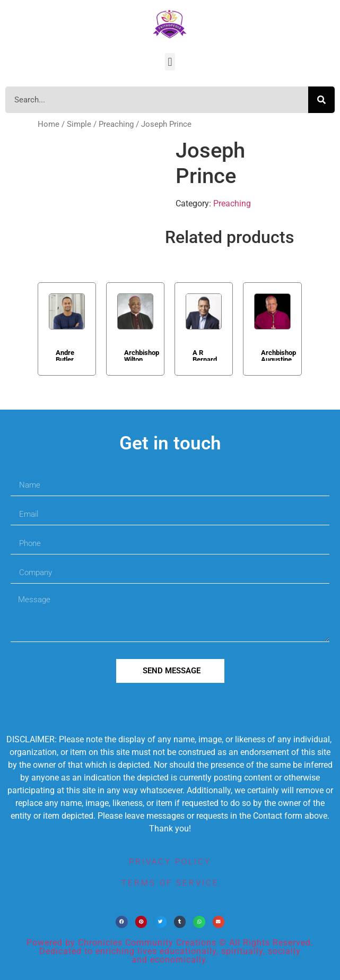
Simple (79, 124)
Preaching (116, 124)
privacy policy (170, 862)
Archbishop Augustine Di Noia (278, 355)
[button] (170, 62)
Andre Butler (65, 355)
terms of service (170, 883)
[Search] (321, 100)
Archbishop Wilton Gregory (142, 355)
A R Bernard (205, 355)
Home (49, 124)
